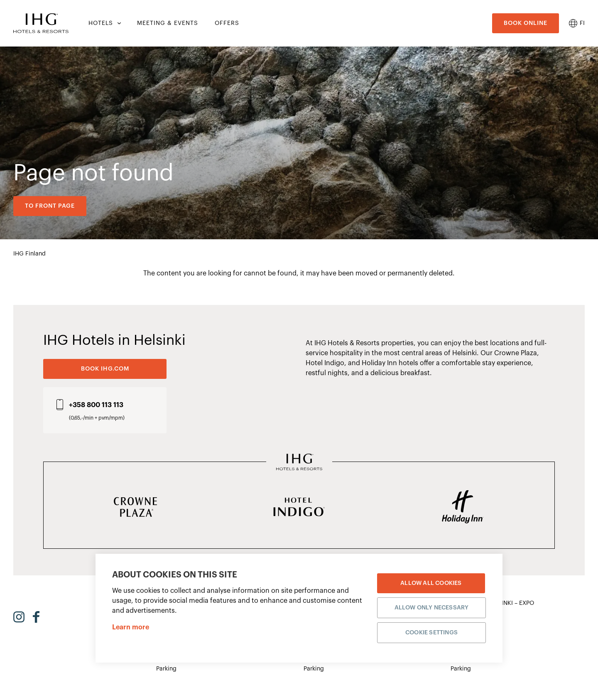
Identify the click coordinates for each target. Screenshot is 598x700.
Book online (526, 23)
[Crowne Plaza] (135, 508)
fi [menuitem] (582, 23)
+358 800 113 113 (96, 405)
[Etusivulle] (41, 23)
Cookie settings (431, 632)
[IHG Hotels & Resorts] (299, 463)
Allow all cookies (431, 583)
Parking (166, 669)
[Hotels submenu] (118, 23)
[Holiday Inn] (463, 508)
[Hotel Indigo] (299, 508)
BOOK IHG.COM (105, 369)
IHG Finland (29, 254)
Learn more (131, 627)
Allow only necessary (432, 607)
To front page (50, 206)
